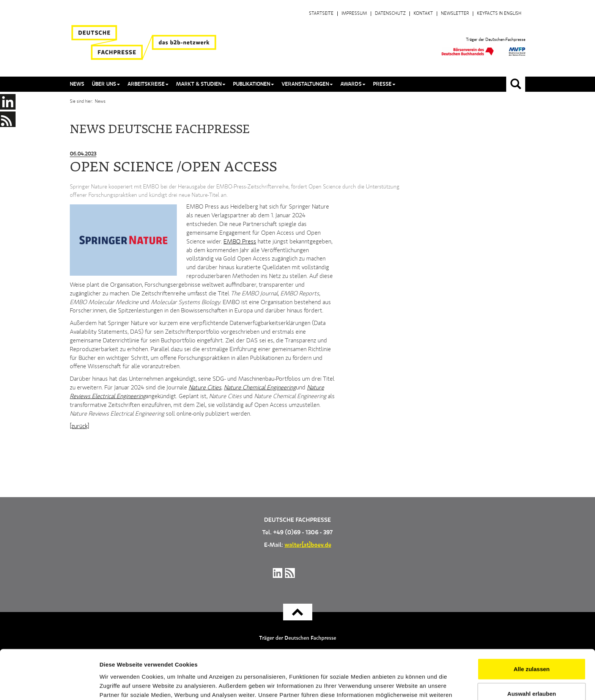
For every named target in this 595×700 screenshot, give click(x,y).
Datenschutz (390, 14)
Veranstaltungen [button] (307, 84)
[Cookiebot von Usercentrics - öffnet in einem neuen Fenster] (49, 685)
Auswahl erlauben (532, 651)
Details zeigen (404, 685)
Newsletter (455, 14)
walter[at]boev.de (308, 545)
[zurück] (79, 427)
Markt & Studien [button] (201, 84)
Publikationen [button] (253, 84)
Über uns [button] (106, 84)
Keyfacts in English (499, 14)
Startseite (321, 14)
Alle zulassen (531, 625)
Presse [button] (384, 84)
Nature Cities (205, 388)
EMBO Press (240, 242)
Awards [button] (353, 84)
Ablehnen (532, 675)
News (77, 84)
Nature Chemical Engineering (260, 388)
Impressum (354, 14)
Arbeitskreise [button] (148, 84)
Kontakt (423, 14)
